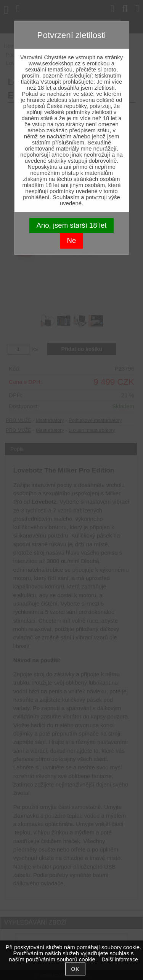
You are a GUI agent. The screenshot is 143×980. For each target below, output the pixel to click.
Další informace (120, 960)
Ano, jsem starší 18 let (72, 225)
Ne (72, 240)
